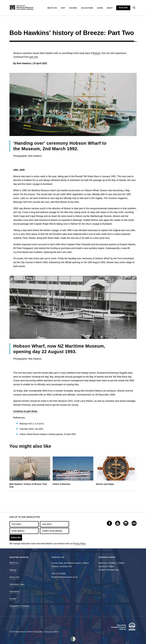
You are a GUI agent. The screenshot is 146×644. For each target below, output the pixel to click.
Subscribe (16, 538)
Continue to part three (25, 411)
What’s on (14, 563)
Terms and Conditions (51, 632)
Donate (13, 599)
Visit (63, 8)
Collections (87, 8)
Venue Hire (14, 577)
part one (34, 57)
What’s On (52, 8)
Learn (100, 8)
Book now (123, 8)
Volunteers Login (17, 584)
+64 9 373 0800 (59, 574)
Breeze (97, 53)
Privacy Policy (79, 544)
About (110, 8)
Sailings (73, 8)
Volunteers (14, 592)
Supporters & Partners (20, 606)
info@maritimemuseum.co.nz (65, 577)
